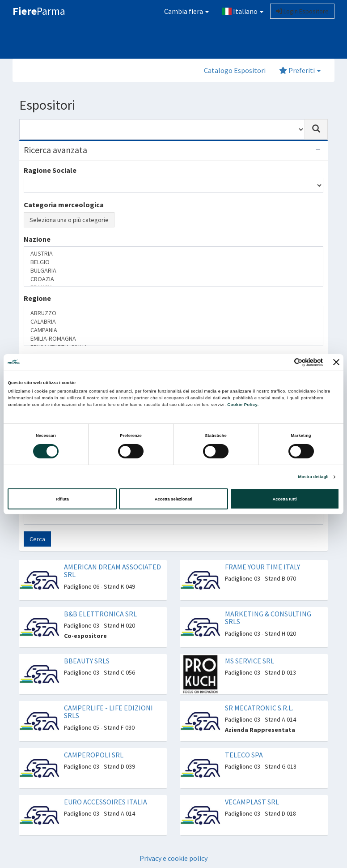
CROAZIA (173, 279)
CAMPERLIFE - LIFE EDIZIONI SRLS (108, 712)
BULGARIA (173, 271)
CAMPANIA (173, 330)
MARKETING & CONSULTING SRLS (268, 618)
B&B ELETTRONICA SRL (100, 614)
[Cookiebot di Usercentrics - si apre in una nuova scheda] (284, 362)
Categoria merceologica (64, 205)
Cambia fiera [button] (186, 11)
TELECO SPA (244, 755)
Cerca (37, 539)
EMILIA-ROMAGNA (173, 339)
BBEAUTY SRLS (87, 661)
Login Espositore (302, 11)
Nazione (37, 239)
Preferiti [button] (300, 70)
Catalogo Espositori (235, 70)
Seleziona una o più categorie (69, 220)
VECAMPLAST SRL (252, 802)
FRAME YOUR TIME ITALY (262, 567)
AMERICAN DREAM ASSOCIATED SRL (112, 571)
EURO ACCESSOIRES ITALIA (106, 802)
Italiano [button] (243, 11)
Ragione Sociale (50, 170)
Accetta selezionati (173, 499)
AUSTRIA (173, 254)
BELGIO (173, 262)
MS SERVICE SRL (250, 661)
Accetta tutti (285, 499)
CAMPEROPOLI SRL (94, 755)
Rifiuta (62, 499)
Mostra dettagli (313, 477)
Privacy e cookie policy (173, 858)
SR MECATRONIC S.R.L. (259, 708)
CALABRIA (173, 322)
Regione (37, 298)
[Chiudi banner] (336, 362)
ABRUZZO (173, 313)
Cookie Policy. (243, 405)
